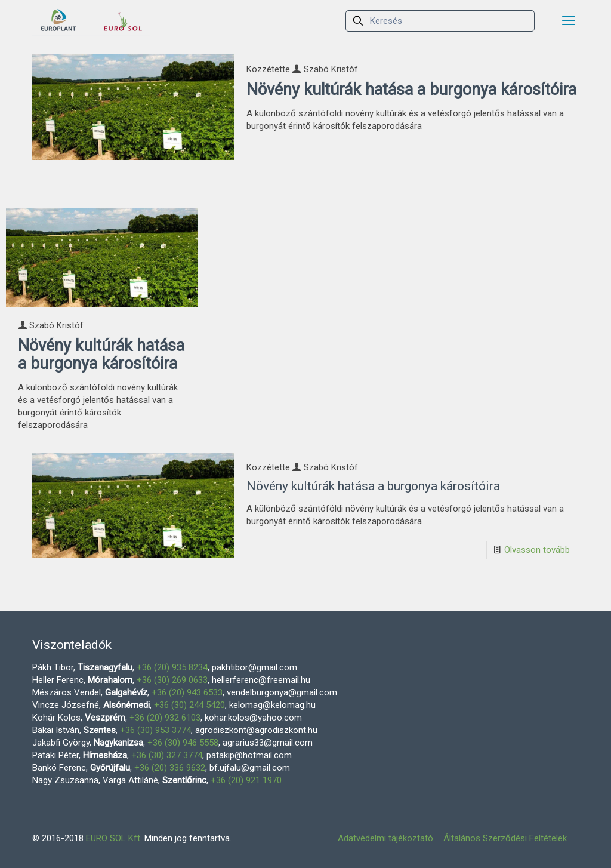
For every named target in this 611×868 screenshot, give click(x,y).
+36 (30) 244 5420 (189, 705)
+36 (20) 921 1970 (246, 780)
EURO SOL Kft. (114, 838)
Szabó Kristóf (331, 69)
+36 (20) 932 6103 (165, 718)
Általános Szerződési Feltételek (505, 838)
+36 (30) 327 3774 (167, 755)
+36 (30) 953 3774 (155, 730)
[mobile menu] (569, 21)
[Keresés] (440, 21)
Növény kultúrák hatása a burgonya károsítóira (411, 90)
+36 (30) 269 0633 (172, 680)
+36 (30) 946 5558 (183, 743)
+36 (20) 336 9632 (170, 768)
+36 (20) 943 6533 (187, 692)
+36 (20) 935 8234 (172, 667)
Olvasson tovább (537, 550)
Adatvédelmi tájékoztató (385, 838)
